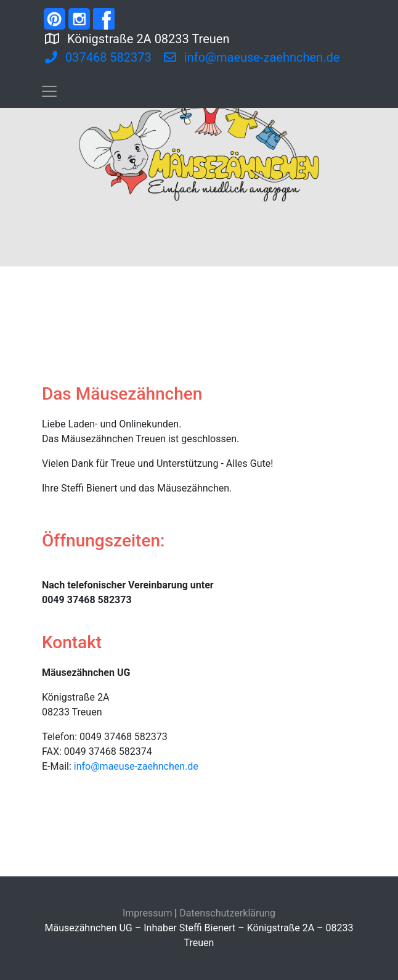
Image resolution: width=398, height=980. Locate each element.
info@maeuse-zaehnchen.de (136, 766)
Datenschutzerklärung (227, 913)
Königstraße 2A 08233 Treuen (186, 38)
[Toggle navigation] (49, 91)
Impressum (148, 913)
